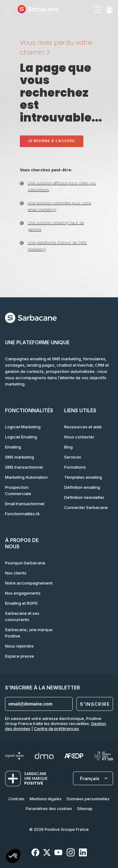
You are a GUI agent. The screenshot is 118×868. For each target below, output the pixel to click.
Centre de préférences (56, 728)
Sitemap (85, 809)
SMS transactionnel (24, 467)
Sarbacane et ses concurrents (22, 616)
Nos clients (16, 573)
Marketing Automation (26, 477)
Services (73, 457)
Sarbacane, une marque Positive (29, 633)
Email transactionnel (25, 504)
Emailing (13, 447)
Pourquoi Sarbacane (25, 563)
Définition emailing (82, 487)
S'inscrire (95, 704)
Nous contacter (79, 437)
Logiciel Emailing (21, 437)
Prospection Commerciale (18, 490)
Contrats (17, 799)
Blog (68, 447)
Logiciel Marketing (23, 427)
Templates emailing (83, 477)
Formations (75, 467)
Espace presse (20, 656)
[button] (13, 857)
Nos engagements (23, 593)
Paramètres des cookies (49, 809)
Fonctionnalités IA (22, 514)
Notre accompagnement (29, 583)
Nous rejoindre (19, 646)
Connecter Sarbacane (86, 507)
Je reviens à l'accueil (52, 141)
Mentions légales (46, 799)
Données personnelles (88, 799)
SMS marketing (20, 457)
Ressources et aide (83, 427)
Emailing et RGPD (21, 603)
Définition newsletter (84, 497)
